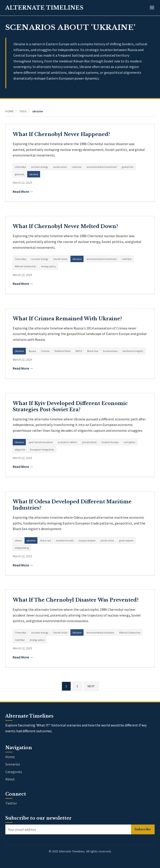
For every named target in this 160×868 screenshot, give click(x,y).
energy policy (48, 266)
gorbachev (128, 167)
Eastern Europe (110, 442)
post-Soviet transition (41, 442)
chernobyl (20, 167)
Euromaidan (110, 351)
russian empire (87, 540)
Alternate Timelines (44, 8)
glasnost (19, 174)
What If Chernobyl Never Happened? (61, 134)
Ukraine (77, 259)
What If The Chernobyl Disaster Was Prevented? (76, 600)
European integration (42, 449)
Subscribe (143, 829)
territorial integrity (133, 351)
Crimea (45, 351)
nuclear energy (40, 167)
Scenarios (13, 764)
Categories (14, 772)
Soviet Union (60, 259)
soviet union (60, 167)
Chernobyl (21, 259)
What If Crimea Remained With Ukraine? (67, 319)
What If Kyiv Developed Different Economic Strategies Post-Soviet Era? (70, 406)
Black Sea (93, 351)
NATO (79, 351)
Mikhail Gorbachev (25, 266)
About (10, 779)
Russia (32, 351)
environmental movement (102, 167)
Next (91, 686)
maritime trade (65, 540)
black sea (46, 540)
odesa (18, 540)
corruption (129, 442)
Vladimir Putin (63, 351)
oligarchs (20, 449)
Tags (23, 111)
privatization (89, 442)
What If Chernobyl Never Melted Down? (65, 226)
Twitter (11, 803)
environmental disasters (100, 632)
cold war (77, 167)
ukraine (34, 174)
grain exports (126, 540)
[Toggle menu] (152, 8)
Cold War (127, 259)
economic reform (67, 442)
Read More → (23, 191)
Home (10, 111)
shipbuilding (22, 548)
